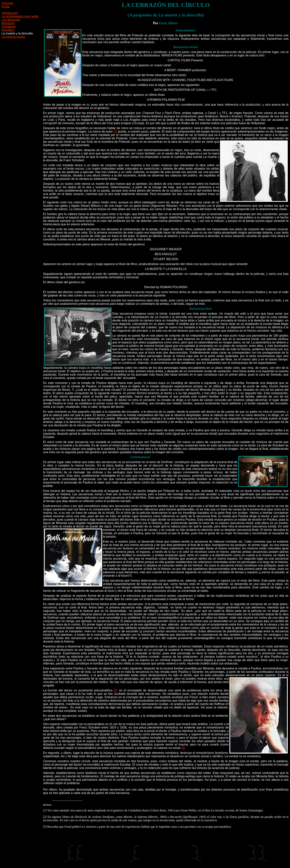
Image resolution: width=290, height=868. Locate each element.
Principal (7, 3)
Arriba (6, 7)
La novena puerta (13, 37)
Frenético (8, 30)
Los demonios (11, 20)
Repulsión (8, 23)
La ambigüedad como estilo (20, 16)
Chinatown (9, 27)
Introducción (10, 13)
